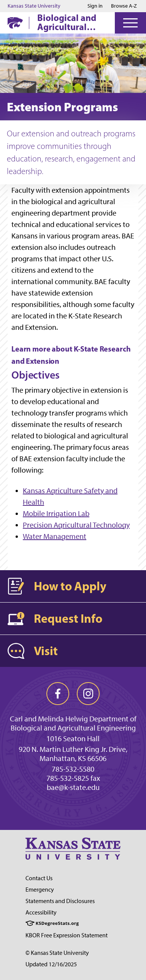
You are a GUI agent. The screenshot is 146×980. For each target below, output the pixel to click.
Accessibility (41, 912)
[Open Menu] (130, 23)
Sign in (95, 6)
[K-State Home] (15, 23)
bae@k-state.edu (73, 787)
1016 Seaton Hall (73, 739)
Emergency (40, 890)
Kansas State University (34, 6)
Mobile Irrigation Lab (56, 513)
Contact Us (39, 878)
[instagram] (88, 694)
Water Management (55, 536)
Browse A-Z (124, 6)
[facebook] (58, 694)
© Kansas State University (57, 953)
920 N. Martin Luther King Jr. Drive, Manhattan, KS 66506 (73, 754)
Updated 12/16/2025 (51, 964)
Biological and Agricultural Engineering (67, 22)
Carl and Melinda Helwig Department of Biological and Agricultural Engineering (73, 723)
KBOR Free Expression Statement (67, 935)
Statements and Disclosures (60, 901)
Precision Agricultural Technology (76, 525)
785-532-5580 (73, 769)
